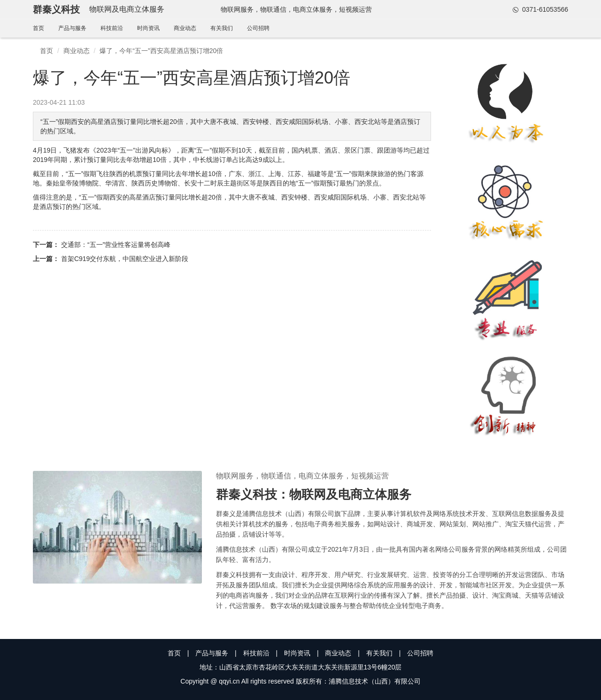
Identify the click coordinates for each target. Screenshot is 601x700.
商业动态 (185, 28)
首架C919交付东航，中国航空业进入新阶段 (125, 259)
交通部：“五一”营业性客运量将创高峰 (116, 245)
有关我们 (222, 28)
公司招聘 (258, 28)
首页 (39, 28)
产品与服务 (72, 28)
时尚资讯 (148, 28)
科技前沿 (112, 28)
